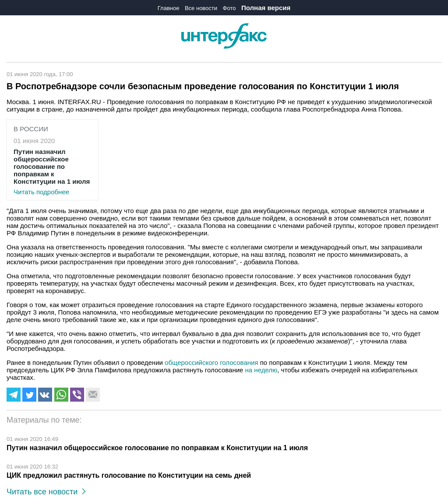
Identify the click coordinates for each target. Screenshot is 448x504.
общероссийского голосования (211, 362)
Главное (169, 8)
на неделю (261, 370)
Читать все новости (46, 492)
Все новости (201, 8)
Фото (229, 8)
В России (31, 129)
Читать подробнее (53, 172)
